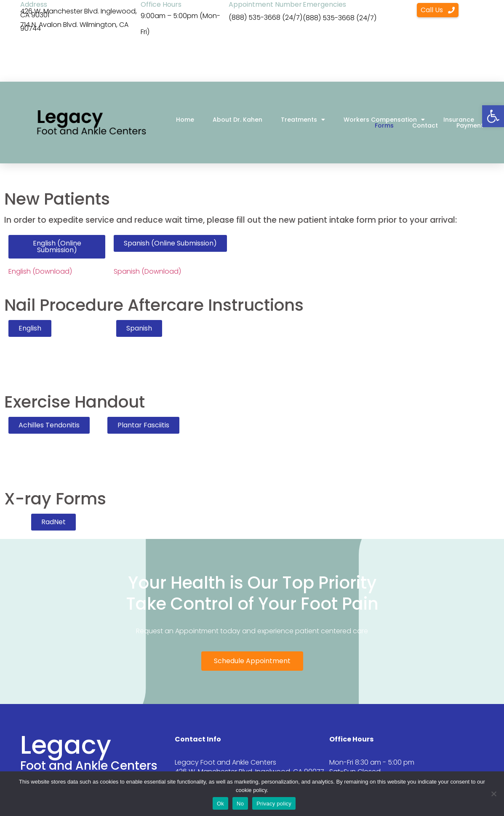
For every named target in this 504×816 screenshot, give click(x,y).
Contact (425, 125)
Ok (220, 804)
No (240, 804)
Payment (470, 125)
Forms (384, 125)
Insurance (459, 120)
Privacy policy (274, 804)
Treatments (303, 120)
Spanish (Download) (147, 271)
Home (185, 120)
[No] (493, 794)
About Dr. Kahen (237, 120)
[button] (493, 116)
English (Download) (40, 271)
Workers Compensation (384, 120)
